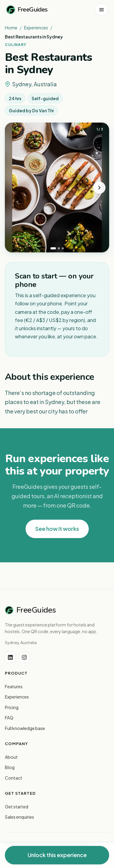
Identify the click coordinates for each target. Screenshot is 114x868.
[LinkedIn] (10, 657)
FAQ (9, 718)
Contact (14, 778)
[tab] (53, 248)
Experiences (36, 28)
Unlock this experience (57, 855)
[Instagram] (24, 657)
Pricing (12, 707)
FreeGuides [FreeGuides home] (27, 10)
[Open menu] (102, 10)
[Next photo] (99, 188)
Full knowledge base (25, 728)
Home (11, 28)
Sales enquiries (19, 817)
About (11, 757)
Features (14, 686)
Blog (10, 767)
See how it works (57, 529)
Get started (17, 807)
